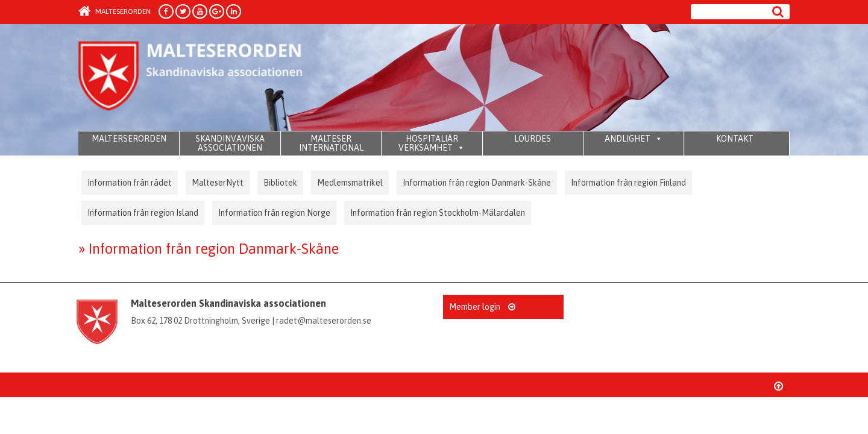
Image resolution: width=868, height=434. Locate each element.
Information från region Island (143, 213)
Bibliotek (280, 183)
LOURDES (533, 139)
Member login (482, 307)
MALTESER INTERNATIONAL (331, 143)
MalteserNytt (218, 183)
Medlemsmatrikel (350, 183)
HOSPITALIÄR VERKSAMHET (432, 143)
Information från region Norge (274, 213)
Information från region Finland (628, 183)
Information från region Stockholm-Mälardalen (438, 213)
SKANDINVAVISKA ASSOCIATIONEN (230, 143)
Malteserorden (115, 11)
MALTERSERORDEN (129, 139)
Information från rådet (130, 183)
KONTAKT (735, 139)
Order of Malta (191, 78)
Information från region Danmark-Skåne (477, 183)
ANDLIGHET (634, 139)
